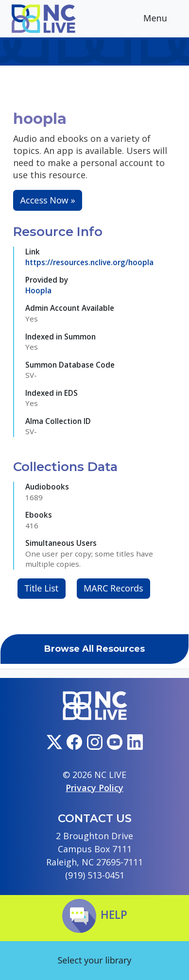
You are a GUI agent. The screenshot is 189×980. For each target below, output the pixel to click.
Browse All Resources (94, 649)
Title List (42, 588)
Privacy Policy (94, 788)
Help (95, 915)
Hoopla (38, 290)
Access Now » (48, 200)
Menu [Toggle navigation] (163, 19)
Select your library (94, 960)
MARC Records (113, 588)
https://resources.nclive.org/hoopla (89, 262)
